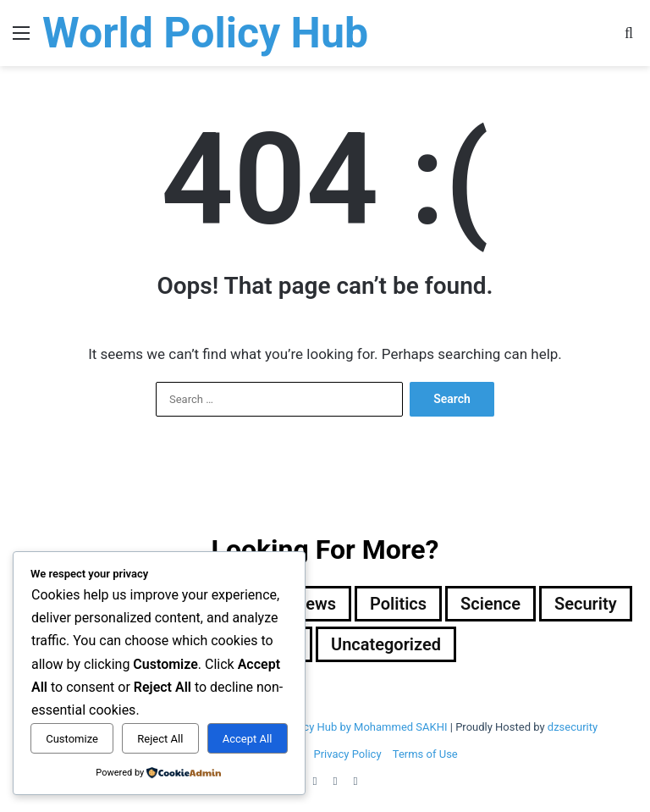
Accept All (248, 739)
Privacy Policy (348, 754)
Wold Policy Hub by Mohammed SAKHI (353, 727)
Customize (72, 739)
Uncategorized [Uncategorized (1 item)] (386, 644)
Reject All (160, 739)
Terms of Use (425, 754)
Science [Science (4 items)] (490, 604)
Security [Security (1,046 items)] (586, 604)
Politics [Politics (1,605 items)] (398, 604)
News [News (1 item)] (315, 604)
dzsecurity (573, 727)
